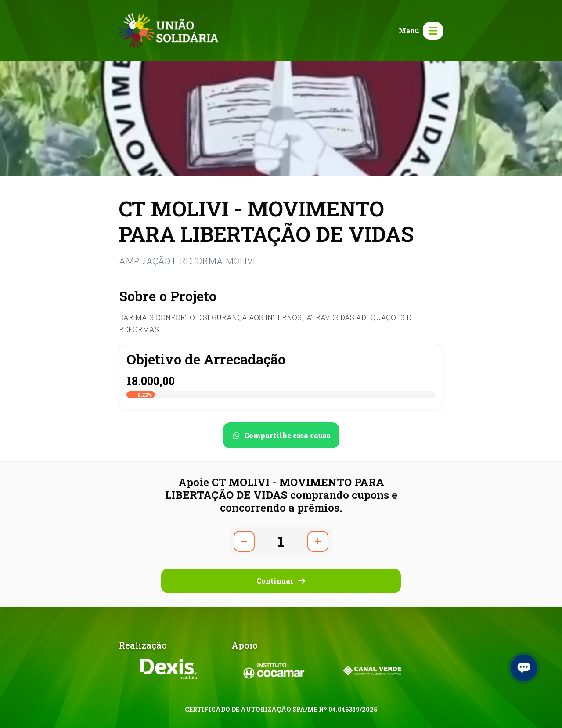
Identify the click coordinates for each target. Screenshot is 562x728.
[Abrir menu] (419, 31)
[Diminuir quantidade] (244, 541)
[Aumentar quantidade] (318, 541)
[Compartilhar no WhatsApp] (281, 435)
